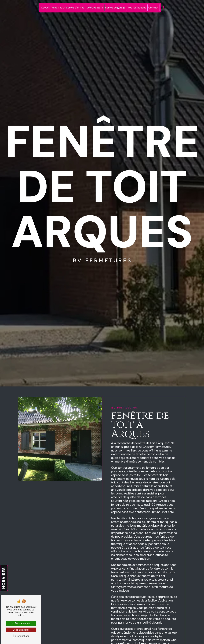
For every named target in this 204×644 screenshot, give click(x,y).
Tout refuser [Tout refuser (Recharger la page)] (21, 630)
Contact (153, 8)
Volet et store (95, 8)
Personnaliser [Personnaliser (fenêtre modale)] (21, 636)
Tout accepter (21, 623)
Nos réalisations (137, 8)
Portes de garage (115, 8)
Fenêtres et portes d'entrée (68, 8)
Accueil (45, 8)
